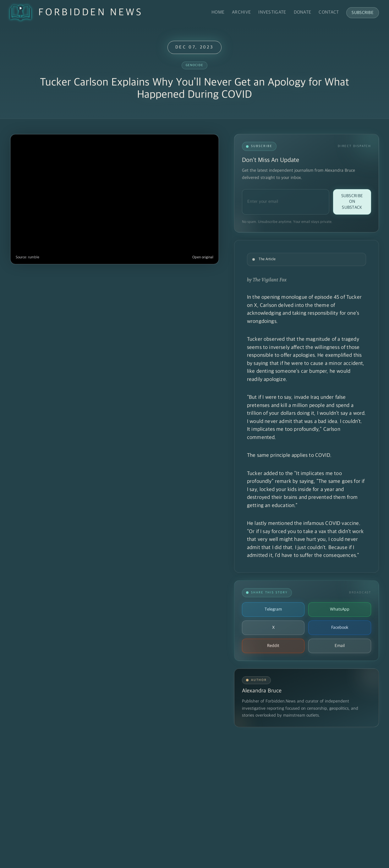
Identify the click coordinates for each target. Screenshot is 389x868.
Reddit (273, 646)
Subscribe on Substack (352, 202)
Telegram (273, 609)
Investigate (272, 12)
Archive (241, 12)
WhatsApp (340, 609)
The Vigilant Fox (270, 280)
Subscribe (363, 13)
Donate (303, 12)
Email (340, 646)
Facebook (340, 628)
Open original (203, 257)
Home (218, 12)
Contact (329, 12)
